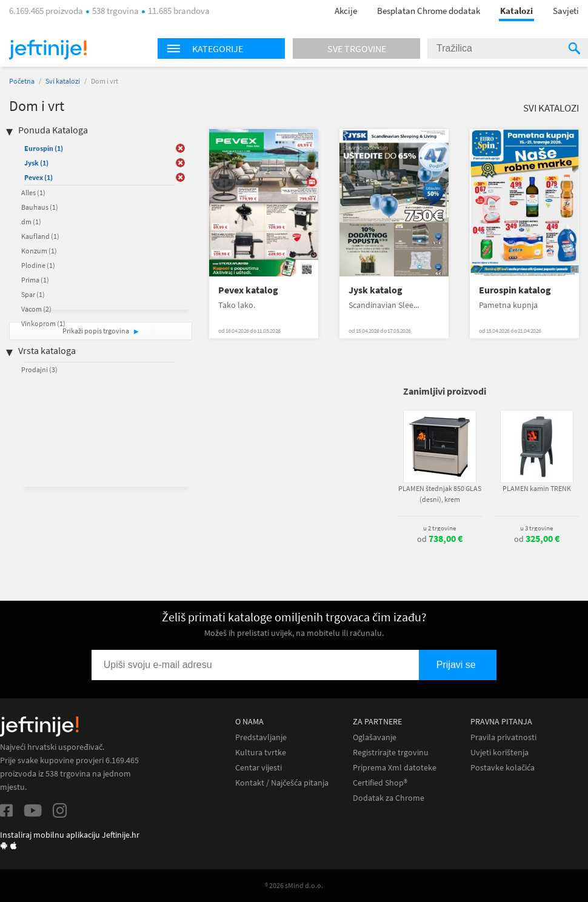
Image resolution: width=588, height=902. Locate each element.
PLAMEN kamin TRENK (537, 488)
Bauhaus (40, 207)
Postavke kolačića (503, 768)
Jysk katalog (376, 290)
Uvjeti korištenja (499, 753)
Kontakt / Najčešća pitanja (282, 783)
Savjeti (566, 11)
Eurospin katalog (515, 290)
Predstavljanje (261, 737)
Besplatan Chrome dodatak (429, 11)
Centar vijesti (259, 768)
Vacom (36, 309)
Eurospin (44, 148)
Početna (22, 81)
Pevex (38, 177)
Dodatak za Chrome (389, 798)
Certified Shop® (380, 783)
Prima (35, 280)
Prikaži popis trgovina (96, 331)
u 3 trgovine (536, 528)
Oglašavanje (375, 737)
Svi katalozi (63, 81)
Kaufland (40, 236)
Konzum (39, 251)
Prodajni (39, 369)
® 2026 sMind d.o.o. (294, 885)
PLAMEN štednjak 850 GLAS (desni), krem (440, 494)
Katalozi (516, 11)
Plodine (38, 265)
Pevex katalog (248, 290)
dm (31, 222)
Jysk (36, 163)
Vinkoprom (43, 323)
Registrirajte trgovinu (391, 753)
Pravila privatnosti (503, 737)
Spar (33, 294)
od (440, 539)
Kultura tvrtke (261, 753)
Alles (33, 192)
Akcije (346, 11)
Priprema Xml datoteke (395, 768)
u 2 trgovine (439, 528)
